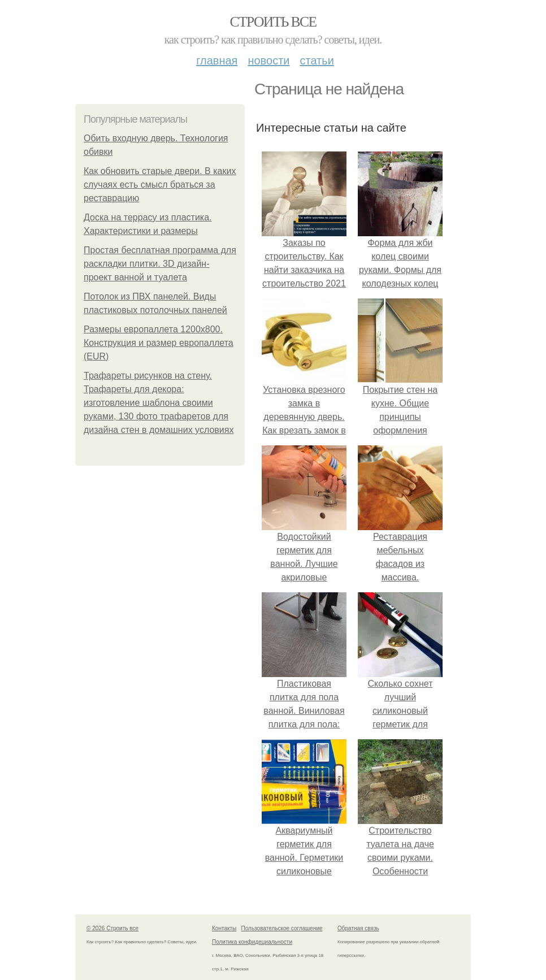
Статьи (317, 60)
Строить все (273, 22)
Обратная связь (358, 928)
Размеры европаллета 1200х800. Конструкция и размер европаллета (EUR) (159, 343)
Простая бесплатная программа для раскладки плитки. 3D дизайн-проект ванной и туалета (160, 264)
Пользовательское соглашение (282, 928)
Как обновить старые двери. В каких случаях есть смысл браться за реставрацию (160, 185)
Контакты (224, 928)
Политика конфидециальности (252, 942)
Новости (268, 60)
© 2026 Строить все (112, 928)
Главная (217, 60)
